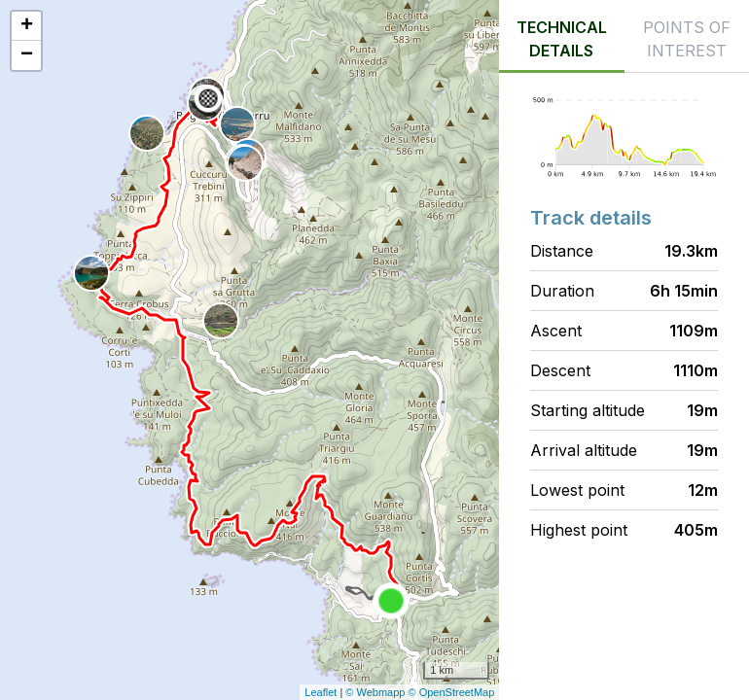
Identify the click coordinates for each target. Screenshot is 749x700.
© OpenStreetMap (452, 692)
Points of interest (687, 39)
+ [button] (27, 26)
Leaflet (321, 692)
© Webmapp (376, 692)
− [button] (27, 55)
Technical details (562, 39)
